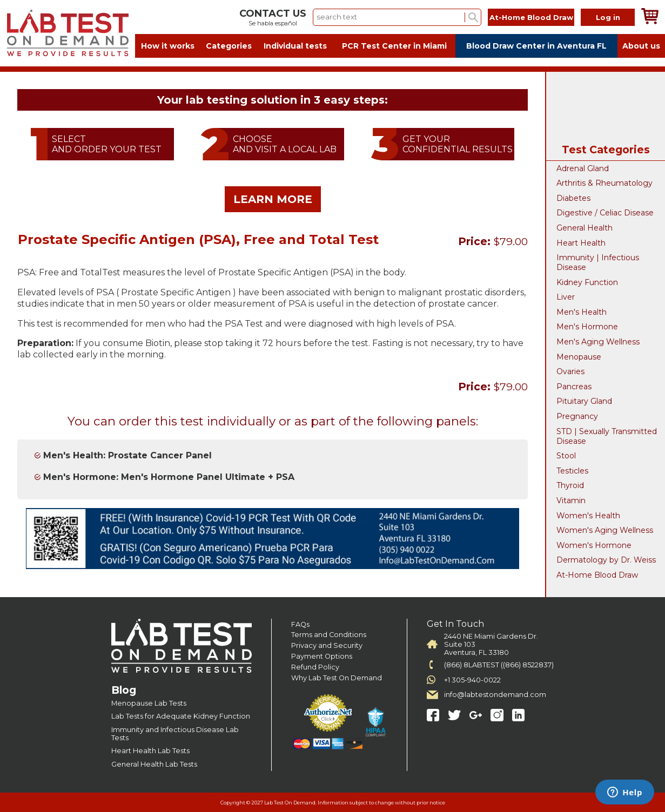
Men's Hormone (587, 327)
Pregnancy (577, 416)
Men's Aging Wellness (598, 342)
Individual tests (295, 46)
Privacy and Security (327, 645)
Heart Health (581, 243)
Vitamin (571, 500)
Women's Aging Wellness (605, 530)
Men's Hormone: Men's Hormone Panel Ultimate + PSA (169, 477)
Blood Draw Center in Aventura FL (536, 46)
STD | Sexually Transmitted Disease (607, 436)
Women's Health (588, 516)
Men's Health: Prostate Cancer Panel (127, 455)
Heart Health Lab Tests (150, 751)
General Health (585, 228)
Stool (566, 456)
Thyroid (570, 485)
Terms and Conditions (329, 635)
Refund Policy (315, 667)
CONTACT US (273, 13)
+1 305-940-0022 (472, 680)
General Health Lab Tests (154, 764)
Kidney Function (587, 282)
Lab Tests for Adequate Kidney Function (181, 716)
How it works (168, 46)
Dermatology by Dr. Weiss (606, 560)
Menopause (579, 357)
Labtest (68, 33)
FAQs (300, 624)
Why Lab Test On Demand (337, 678)
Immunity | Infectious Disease (598, 262)
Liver (566, 297)
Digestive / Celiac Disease (605, 213)
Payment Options (322, 656)
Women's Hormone (594, 545)
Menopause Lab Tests (149, 703)
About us (641, 46)
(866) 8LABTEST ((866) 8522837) (499, 665)
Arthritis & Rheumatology (604, 183)
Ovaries (570, 371)
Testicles (572, 471)
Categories (229, 46)
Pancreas (574, 387)
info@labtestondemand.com (495, 695)
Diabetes (573, 198)
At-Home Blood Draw (531, 17)
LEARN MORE (273, 199)
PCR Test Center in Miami (394, 46)
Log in (608, 17)
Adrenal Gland (583, 168)
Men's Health (582, 312)
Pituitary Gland (584, 401)
